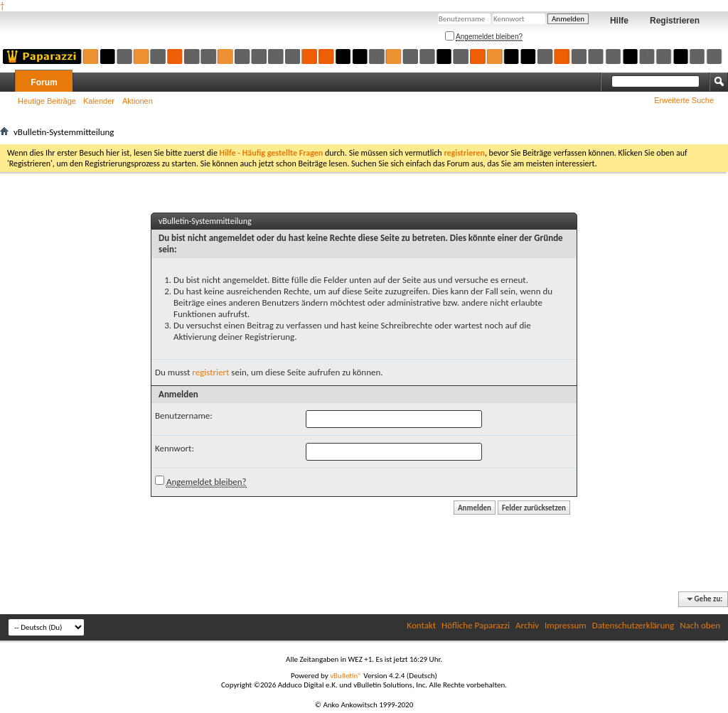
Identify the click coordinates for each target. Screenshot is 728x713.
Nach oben (700, 625)
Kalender (99, 101)
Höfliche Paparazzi (476, 625)
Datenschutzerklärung (633, 625)
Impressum (566, 625)
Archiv (527, 625)
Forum (44, 82)
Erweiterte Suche (684, 100)
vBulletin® (346, 676)
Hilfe (619, 21)
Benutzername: (184, 416)
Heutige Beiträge (47, 101)
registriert (210, 372)
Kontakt (421, 625)
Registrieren (675, 21)
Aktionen (138, 101)
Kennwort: (175, 448)
